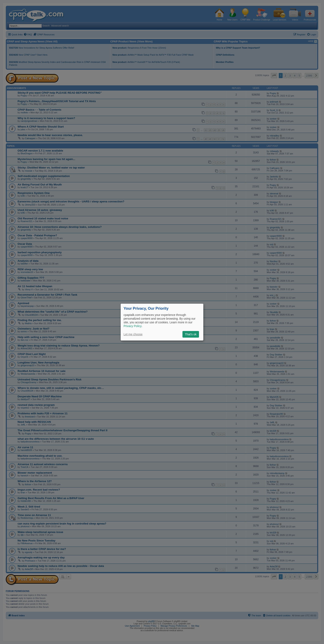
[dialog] (162, 322)
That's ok (191, 334)
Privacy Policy (133, 326)
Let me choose (133, 334)
